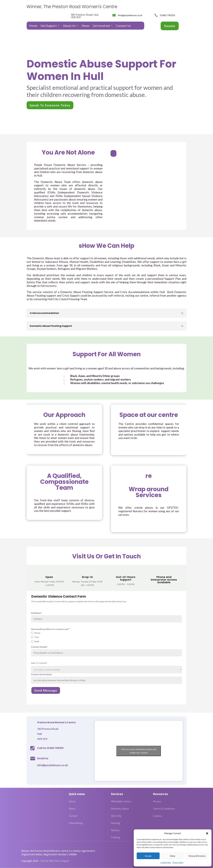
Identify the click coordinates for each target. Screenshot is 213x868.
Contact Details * (106, 651)
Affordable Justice (121, 801)
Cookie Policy (166, 862)
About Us (69, 26)
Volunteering (76, 823)
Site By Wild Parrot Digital (55, 861)
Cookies (157, 816)
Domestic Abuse (120, 809)
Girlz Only (116, 816)
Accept (148, 856)
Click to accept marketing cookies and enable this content (139, 751)
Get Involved (101, 26)
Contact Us (123, 26)
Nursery (115, 830)
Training (115, 837)
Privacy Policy (178, 862)
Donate (170, 26)
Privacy (157, 801)
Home (33, 26)
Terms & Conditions (164, 809)
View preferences (197, 856)
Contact (73, 816)
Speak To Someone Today (50, 105)
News (86, 26)
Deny (173, 856)
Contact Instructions (106, 679)
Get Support (49, 26)
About (72, 809)
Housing (116, 823)
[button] (207, 833)
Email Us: (43, 758)
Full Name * (106, 617)
